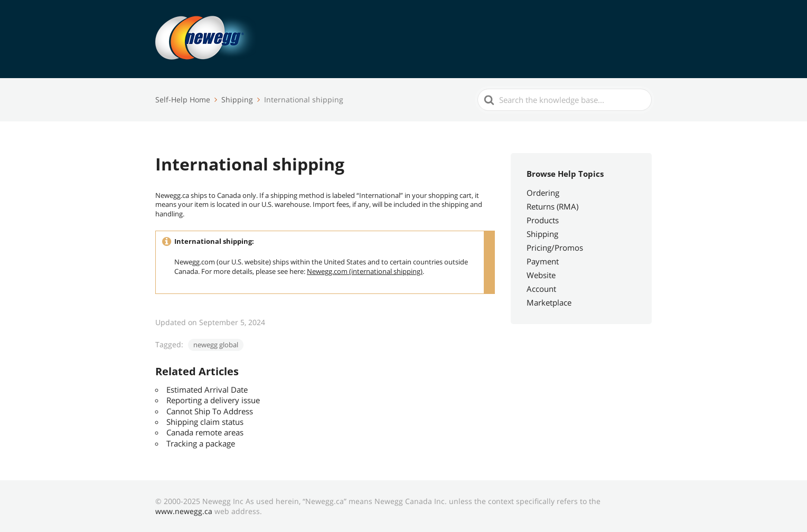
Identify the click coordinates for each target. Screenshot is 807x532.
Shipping (542, 234)
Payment (543, 261)
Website (541, 275)
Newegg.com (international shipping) (365, 271)
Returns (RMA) (552, 206)
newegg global (216, 345)
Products (543, 220)
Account (541, 289)
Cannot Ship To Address (210, 411)
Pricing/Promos (555, 248)
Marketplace (549, 302)
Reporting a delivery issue (213, 400)
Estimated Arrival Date (207, 389)
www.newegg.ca (184, 511)
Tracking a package (201, 443)
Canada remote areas (205, 432)
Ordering (543, 193)
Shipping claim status (205, 422)
